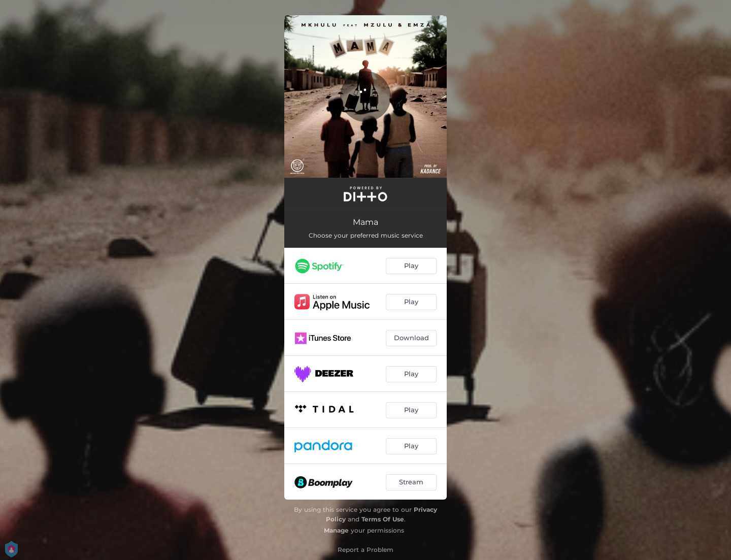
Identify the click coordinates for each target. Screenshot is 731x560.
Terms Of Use (383, 519)
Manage (336, 530)
